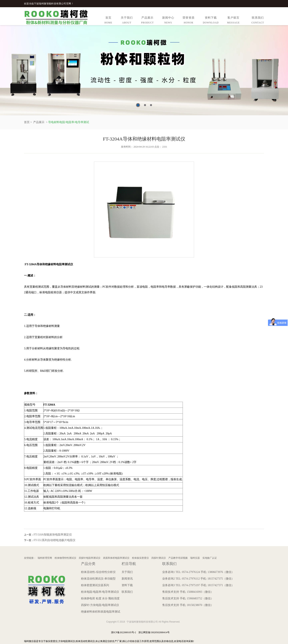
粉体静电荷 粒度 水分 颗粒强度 (100, 598)
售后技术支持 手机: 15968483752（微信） (188, 598)
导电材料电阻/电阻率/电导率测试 (69, 122)
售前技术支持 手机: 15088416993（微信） (188, 592)
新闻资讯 (127, 579)
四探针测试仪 (159, 558)
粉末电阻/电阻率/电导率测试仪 (100, 592)
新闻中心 (168, 21)
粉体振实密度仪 (140, 558)
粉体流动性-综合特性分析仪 (98, 572)
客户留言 (233, 21)
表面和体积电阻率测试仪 (116, 558)
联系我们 (258, 21)
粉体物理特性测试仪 (65, 558)
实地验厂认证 (210, 558)
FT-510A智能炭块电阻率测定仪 (53, 535)
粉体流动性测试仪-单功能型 (98, 579)
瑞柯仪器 (195, 558)
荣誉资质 (189, 21)
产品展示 (147, 21)
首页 (108, 21)
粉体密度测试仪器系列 (95, 585)
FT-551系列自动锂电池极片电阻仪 (54, 540)
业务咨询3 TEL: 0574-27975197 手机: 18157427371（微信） (198, 585)
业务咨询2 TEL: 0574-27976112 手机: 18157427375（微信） (198, 579)
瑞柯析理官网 (45, 558)
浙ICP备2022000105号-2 (123, 632)
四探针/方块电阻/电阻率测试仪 (100, 605)
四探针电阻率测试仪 (90, 558)
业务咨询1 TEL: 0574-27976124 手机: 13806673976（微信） (198, 572)
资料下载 (211, 21)
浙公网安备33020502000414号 (154, 632)
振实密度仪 (52, 641)
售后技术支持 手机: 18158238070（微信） (188, 605)
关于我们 (127, 21)
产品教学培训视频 (178, 558)
